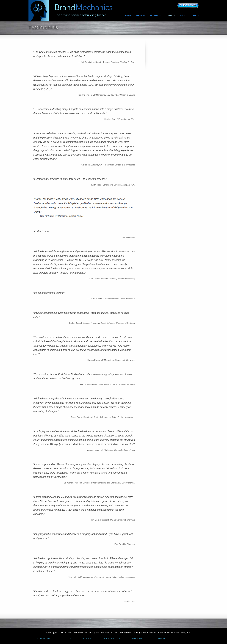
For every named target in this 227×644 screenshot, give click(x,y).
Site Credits (139, 639)
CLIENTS (171, 16)
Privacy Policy (112, 639)
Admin (161, 639)
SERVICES (140, 16)
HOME (128, 16)
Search (87, 639)
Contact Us (44, 639)
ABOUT (184, 16)
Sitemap (67, 639)
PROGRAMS (156, 16)
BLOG (196, 16)
